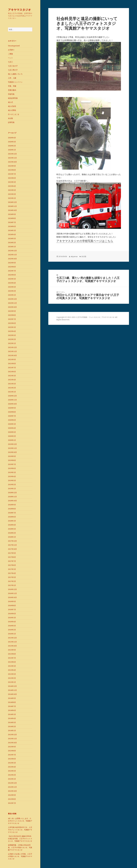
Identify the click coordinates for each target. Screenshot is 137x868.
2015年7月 (12, 658)
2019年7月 (12, 464)
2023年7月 (12, 271)
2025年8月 (12, 170)
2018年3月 (12, 529)
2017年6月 (12, 565)
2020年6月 (12, 420)
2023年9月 (12, 263)
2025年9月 (12, 166)
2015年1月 (12, 682)
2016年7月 (12, 609)
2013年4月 (12, 767)
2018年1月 (12, 537)
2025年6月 (12, 178)
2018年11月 (12, 497)
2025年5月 (12, 182)
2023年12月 (12, 251)
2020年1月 (12, 440)
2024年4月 (12, 234)
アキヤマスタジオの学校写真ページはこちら (85, 241)
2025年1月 (12, 198)
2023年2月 (12, 291)
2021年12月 (12, 347)
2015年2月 (12, 678)
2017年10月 (12, 549)
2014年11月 (12, 690)
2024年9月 (12, 214)
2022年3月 (12, 335)
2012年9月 (12, 795)
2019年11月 (12, 448)
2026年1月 (12, 150)
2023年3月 (12, 287)
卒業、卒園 (12, 86)
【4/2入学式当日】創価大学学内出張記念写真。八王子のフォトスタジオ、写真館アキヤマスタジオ (20, 839)
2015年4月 (12, 670)
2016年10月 (12, 597)
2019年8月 (12, 460)
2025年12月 (12, 154)
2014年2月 (12, 726)
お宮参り (11, 50)
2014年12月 (12, 686)
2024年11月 (12, 206)
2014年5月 (12, 714)
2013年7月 (12, 755)
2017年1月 (12, 585)
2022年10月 (12, 307)
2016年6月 (12, 614)
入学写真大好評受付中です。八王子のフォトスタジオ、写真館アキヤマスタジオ (20, 830)
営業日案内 (12, 90)
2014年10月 (12, 694)
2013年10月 (12, 743)
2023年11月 (12, 255)
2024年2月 (12, 242)
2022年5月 (12, 327)
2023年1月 (12, 295)
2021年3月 (12, 384)
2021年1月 (12, 392)
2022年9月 (12, 311)
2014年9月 (12, 698)
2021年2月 (12, 388)
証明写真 (11, 122)
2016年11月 (12, 593)
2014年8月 (12, 702)
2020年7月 (12, 416)
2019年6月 (12, 468)
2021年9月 (12, 359)
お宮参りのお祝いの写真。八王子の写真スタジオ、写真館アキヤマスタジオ (20, 856)
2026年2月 (12, 146)
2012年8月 (12, 799)
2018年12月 (12, 493)
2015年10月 (12, 646)
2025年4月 (12, 186)
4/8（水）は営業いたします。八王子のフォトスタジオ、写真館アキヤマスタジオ (20, 821)
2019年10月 (12, 452)
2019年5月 (12, 472)
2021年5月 (12, 376)
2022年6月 (12, 323)
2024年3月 (12, 238)
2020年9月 (12, 408)
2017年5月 (12, 569)
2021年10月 (12, 355)
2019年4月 (12, 476)
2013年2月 (12, 775)
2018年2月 (12, 533)
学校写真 (11, 94)
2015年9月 (12, 650)
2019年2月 (12, 484)
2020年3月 (12, 432)
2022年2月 (12, 339)
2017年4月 (12, 573)
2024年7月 (12, 222)
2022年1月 (12, 343)
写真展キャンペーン (15, 82)
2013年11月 (12, 739)
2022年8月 (12, 315)
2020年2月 (12, 436)
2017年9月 (12, 553)
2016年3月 (12, 626)
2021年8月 (12, 363)
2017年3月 (12, 577)
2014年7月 (12, 706)
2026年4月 (12, 138)
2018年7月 (12, 513)
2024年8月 (12, 218)
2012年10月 (12, 791)
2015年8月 (12, 654)
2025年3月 (12, 190)
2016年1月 (12, 634)
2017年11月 (12, 545)
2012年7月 (12, 803)
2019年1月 (12, 489)
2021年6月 (12, 372)
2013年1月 (12, 779)
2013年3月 (12, 771)
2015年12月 (12, 638)
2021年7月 (12, 368)
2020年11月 (12, 400)
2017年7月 (12, 561)
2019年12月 (12, 444)
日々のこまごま (14, 114)
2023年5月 (12, 279)
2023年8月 (12, 267)
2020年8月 (12, 412)
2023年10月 (12, 259)
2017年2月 (12, 581)
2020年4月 (12, 428)
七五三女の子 (13, 66)
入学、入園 (12, 78)
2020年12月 (12, 396)
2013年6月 (12, 759)
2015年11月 (12, 642)
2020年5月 (12, 424)
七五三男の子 (13, 70)
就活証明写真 (13, 98)
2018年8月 (12, 509)
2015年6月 (12, 662)
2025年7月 (12, 174)
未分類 (10, 118)
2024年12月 (12, 202)
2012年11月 (12, 787)
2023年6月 (12, 275)
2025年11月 (12, 158)
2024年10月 (12, 210)
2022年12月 (12, 299)
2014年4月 (12, 718)
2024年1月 (12, 247)
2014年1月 (12, 730)
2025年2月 (12, 194)
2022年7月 (12, 319)
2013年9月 (12, 747)
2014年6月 (12, 710)
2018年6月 (12, 517)
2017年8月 (12, 557)
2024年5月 (12, 230)
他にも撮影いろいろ (15, 74)
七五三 (10, 62)
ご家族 (10, 54)
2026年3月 (12, 142)
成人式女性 (12, 106)
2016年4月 (12, 622)
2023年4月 (12, 283)
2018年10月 (12, 501)
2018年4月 (12, 525)
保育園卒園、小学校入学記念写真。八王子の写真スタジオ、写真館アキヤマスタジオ (20, 847)
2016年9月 (12, 601)
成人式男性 (12, 110)
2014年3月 (12, 722)
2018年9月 (12, 505)
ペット (10, 58)
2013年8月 (12, 751)
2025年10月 (12, 162)
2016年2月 (12, 630)
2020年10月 (12, 404)
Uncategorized (14, 46)
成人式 (10, 102)
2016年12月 (12, 589)
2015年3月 (12, 674)
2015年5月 (12, 666)
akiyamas (74, 256)
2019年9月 (12, 456)
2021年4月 (12, 380)
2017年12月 (12, 541)
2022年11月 (12, 303)
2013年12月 (12, 735)
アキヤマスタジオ (20, 10)
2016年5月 (12, 618)
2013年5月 (12, 763)
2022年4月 (12, 331)
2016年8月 (12, 605)
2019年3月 (12, 480)
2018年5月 (12, 521)
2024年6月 (12, 226)
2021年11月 (12, 351)
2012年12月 (12, 783)
